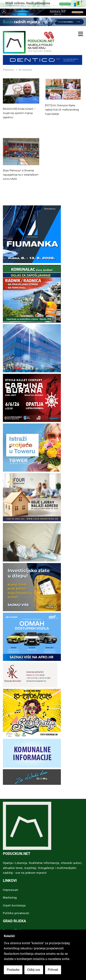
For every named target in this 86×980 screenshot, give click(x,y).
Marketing (10, 898)
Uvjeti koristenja (14, 906)
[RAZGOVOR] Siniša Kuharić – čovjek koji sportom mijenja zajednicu (19, 113)
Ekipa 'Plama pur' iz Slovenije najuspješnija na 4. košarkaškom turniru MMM (21, 175)
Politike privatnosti (16, 913)
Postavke (13, 970)
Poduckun (8, 70)
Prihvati (53, 970)
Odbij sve (34, 970)
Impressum (11, 890)
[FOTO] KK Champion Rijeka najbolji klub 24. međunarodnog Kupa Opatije (62, 110)
